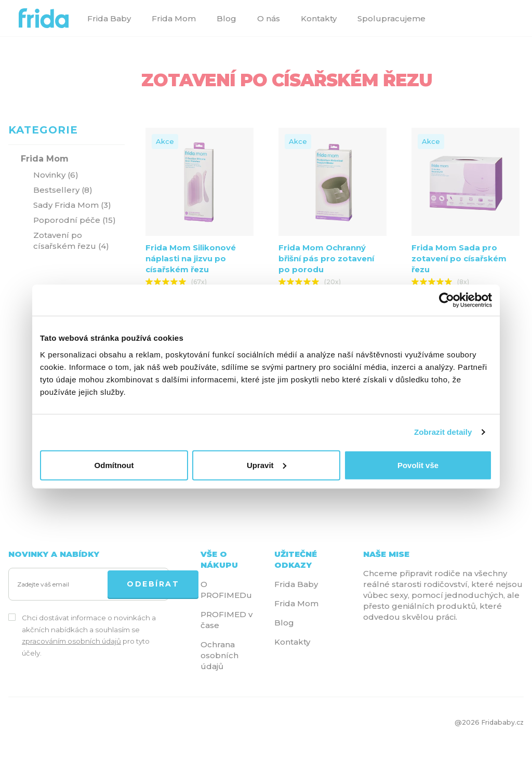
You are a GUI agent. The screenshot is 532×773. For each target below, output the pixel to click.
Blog (227, 18)
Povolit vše (418, 465)
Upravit (267, 465)
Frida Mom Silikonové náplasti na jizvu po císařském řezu (191, 258)
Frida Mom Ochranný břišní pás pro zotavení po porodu (326, 258)
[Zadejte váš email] (60, 585)
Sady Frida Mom (72, 205)
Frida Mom (174, 18)
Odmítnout (114, 465)
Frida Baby (109, 18)
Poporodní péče (75, 220)
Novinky (56, 175)
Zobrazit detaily (443, 432)
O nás (269, 18)
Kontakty (319, 18)
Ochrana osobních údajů (220, 655)
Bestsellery (63, 190)
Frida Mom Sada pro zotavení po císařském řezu (459, 258)
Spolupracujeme (391, 18)
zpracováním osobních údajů (71, 641)
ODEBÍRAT (153, 584)
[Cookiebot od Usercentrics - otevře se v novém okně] (447, 300)
